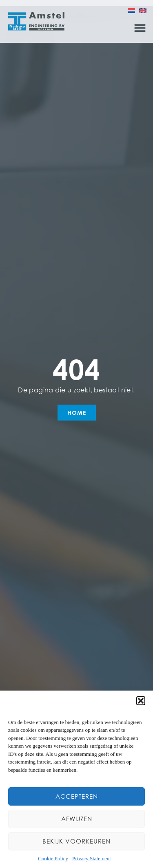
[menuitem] (131, 10)
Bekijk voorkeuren (76, 841)
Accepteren (77, 796)
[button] (141, 701)
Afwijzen (77, 819)
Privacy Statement (92, 858)
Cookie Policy (53, 858)
